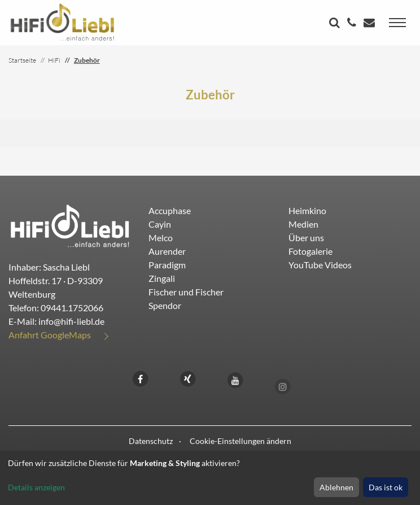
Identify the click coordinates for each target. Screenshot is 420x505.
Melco (161, 238)
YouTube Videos (320, 265)
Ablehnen (336, 487)
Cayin (160, 224)
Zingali (162, 278)
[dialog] (210, 478)
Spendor (165, 305)
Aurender (167, 251)
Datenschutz (151, 441)
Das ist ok (386, 487)
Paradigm (167, 265)
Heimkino (307, 210)
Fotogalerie (310, 251)
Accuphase (170, 210)
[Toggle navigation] (397, 23)
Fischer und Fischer (186, 292)
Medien (303, 224)
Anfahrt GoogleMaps (50, 335)
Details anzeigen (36, 487)
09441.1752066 (72, 308)
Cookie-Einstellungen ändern (240, 441)
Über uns (306, 238)
